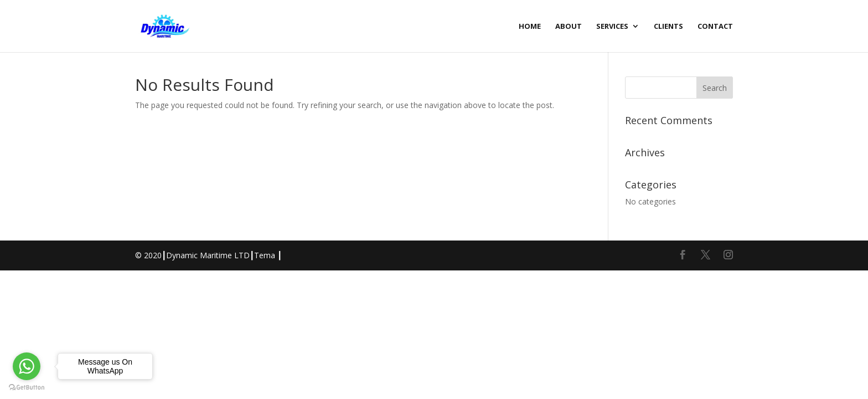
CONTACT (715, 27)
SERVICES (612, 27)
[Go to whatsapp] (27, 366)
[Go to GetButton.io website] (27, 388)
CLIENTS (668, 27)
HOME (530, 27)
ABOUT (569, 27)
